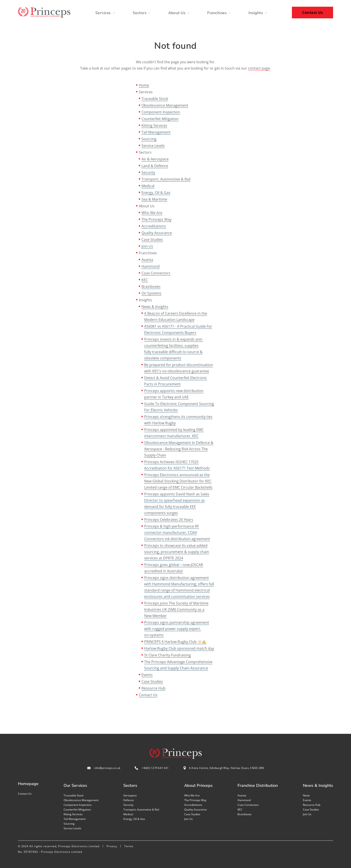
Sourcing (149, 139)
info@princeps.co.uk (107, 768)
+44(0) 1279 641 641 (155, 768)
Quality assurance (196, 810)
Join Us (147, 246)
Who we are (192, 795)
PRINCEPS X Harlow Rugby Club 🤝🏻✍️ (175, 642)
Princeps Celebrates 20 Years (169, 520)
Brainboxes (151, 287)
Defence (129, 800)
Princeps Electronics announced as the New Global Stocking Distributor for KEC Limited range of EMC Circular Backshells (178, 481)
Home (144, 85)
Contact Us (312, 13)
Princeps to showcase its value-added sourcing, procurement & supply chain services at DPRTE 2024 (177, 552)
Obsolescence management (81, 800)
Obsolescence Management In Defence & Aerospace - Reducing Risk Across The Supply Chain (179, 449)
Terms (129, 846)
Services (105, 13)
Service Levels (153, 146)
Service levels (72, 828)
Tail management (75, 819)
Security (148, 172)
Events (147, 675)
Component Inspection (161, 112)
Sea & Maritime (154, 199)
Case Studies (152, 240)
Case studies (192, 814)
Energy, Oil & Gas (156, 193)
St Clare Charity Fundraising (168, 655)
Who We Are (152, 213)
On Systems (151, 293)
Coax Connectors (156, 273)
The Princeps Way (156, 219)
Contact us (25, 794)
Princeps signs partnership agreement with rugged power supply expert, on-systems (177, 629)
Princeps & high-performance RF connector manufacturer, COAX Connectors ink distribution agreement (177, 533)
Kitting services (73, 814)
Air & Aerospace (155, 159)
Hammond (151, 266)
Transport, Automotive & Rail (166, 179)
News (306, 795)
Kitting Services (154, 125)
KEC (145, 280)
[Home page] (44, 12)
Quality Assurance (157, 233)
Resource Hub (153, 688)
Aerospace (130, 795)
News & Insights (155, 307)
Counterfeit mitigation (77, 810)
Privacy (112, 846)
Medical (148, 186)
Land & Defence (155, 166)
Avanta (147, 260)
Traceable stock (74, 795)
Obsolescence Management (165, 105)
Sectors (142, 13)
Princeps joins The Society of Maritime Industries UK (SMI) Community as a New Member (176, 609)
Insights (258, 13)
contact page (259, 68)
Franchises (219, 13)
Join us (188, 819)
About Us (179, 13)
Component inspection (78, 805)
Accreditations (154, 226)
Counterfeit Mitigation (160, 119)
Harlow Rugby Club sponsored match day (179, 648)
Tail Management (156, 132)
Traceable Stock (155, 99)
